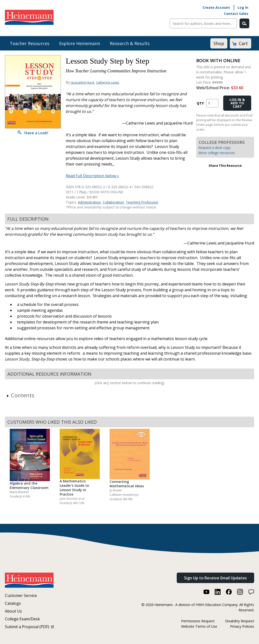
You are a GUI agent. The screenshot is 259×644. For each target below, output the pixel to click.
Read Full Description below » (92, 176)
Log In (243, 7)
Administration (89, 202)
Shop (219, 43)
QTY (200, 103)
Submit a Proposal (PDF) (29, 627)
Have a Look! (33, 133)
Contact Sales (236, 14)
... (113, 164)
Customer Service (21, 595)
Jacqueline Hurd (82, 82)
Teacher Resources (30, 43)
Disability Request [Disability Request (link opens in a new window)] (240, 621)
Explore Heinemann (80, 43)
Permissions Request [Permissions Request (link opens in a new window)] (198, 621)
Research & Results (130, 43)
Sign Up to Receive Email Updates (215, 578)
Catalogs (13, 603)
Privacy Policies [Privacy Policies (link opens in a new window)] (242, 626)
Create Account (216, 7)
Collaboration (113, 202)
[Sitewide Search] (203, 23)
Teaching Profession (142, 202)
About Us (13, 611)
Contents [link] (20, 395)
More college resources (217, 153)
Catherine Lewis (108, 82)
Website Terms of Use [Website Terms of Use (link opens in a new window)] (199, 626)
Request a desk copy (215, 148)
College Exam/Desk (22, 619)
